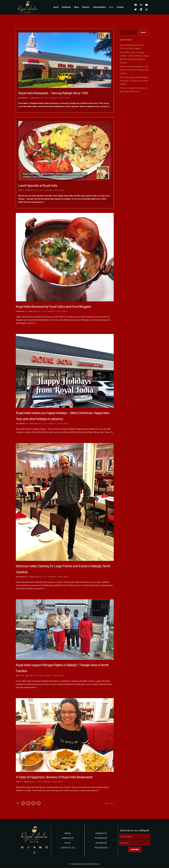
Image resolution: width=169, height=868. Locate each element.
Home (56, 7)
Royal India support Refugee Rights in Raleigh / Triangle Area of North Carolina (134, 81)
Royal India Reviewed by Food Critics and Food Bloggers (53, 307)
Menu (77, 7)
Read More (65, 98)
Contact (120, 7)
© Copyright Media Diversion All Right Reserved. (84, 864)
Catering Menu (99, 7)
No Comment (51, 98)
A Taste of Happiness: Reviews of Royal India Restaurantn (54, 777)
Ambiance (66, 7)
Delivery (86, 7)
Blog (111, 7)
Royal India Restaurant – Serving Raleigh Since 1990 (53, 93)
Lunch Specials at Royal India (38, 186)
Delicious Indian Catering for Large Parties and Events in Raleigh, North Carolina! (134, 70)
